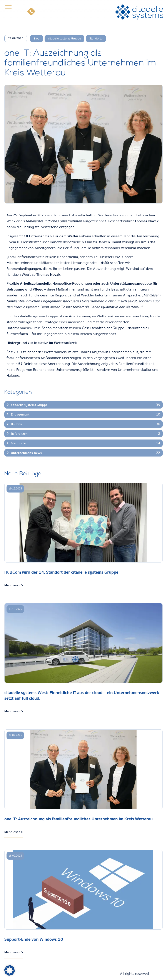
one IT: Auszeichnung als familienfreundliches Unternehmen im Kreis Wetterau (78, 819)
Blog (37, 39)
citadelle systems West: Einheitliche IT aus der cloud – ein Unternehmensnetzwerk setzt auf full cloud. (82, 695)
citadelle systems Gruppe (64, 39)
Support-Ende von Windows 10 (34, 939)
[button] (8, 8)
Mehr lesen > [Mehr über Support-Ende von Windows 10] (14, 952)
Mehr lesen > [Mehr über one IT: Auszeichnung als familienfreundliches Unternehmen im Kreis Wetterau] (14, 832)
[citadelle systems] (139, 12)
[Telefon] (31, 12)
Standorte (96, 39)
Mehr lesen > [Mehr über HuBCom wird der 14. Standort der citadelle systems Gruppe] (14, 585)
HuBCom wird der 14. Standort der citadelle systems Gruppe (61, 572)
